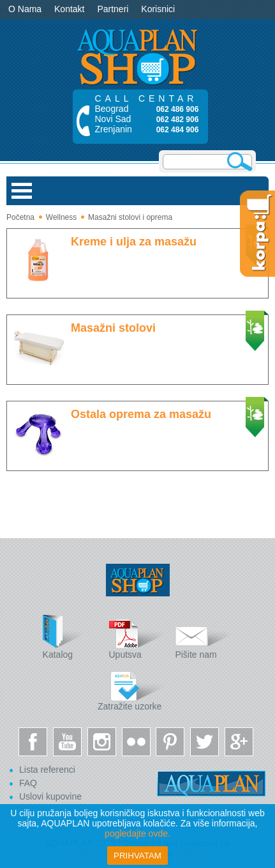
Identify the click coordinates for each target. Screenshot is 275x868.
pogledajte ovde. (137, 833)
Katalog (71, 637)
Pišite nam (204, 637)
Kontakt (69, 9)
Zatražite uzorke (131, 689)
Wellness (61, 217)
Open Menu (22, 191)
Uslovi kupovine (50, 796)
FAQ (28, 783)
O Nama (25, 9)
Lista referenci (47, 770)
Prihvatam (137, 856)
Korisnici (158, 9)
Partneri (113, 9)
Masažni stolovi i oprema (130, 217)
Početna (20, 217)
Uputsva (138, 637)
